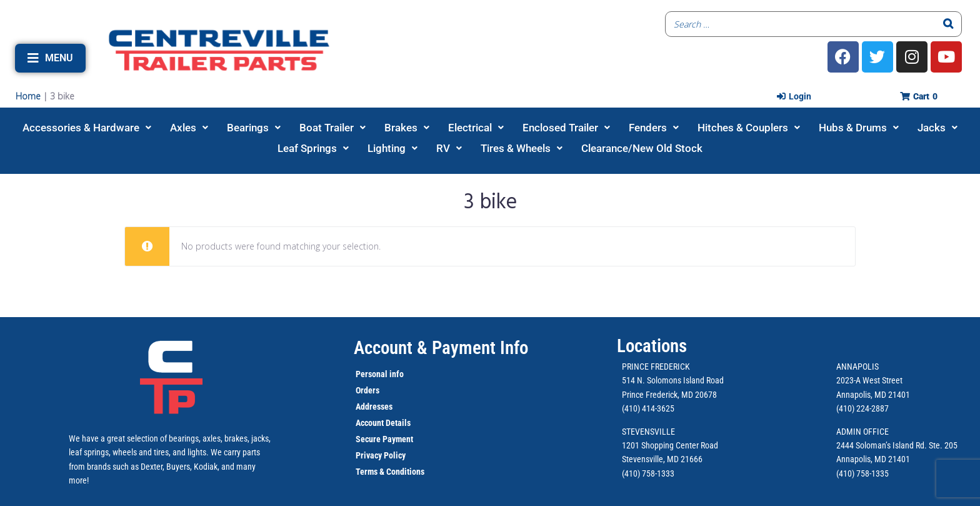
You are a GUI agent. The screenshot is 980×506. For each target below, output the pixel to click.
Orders (367, 390)
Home (28, 96)
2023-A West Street (869, 380)
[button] (50, 58)
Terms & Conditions (390, 472)
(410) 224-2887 (862, 408)
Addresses (374, 407)
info (396, 374)
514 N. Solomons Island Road (673, 380)
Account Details (383, 423)
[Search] (949, 24)
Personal (372, 374)
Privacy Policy (381, 455)
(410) (845, 473)
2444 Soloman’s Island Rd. (882, 445)
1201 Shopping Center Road (670, 445)
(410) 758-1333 (648, 473)
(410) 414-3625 (648, 408)
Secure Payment (384, 439)
